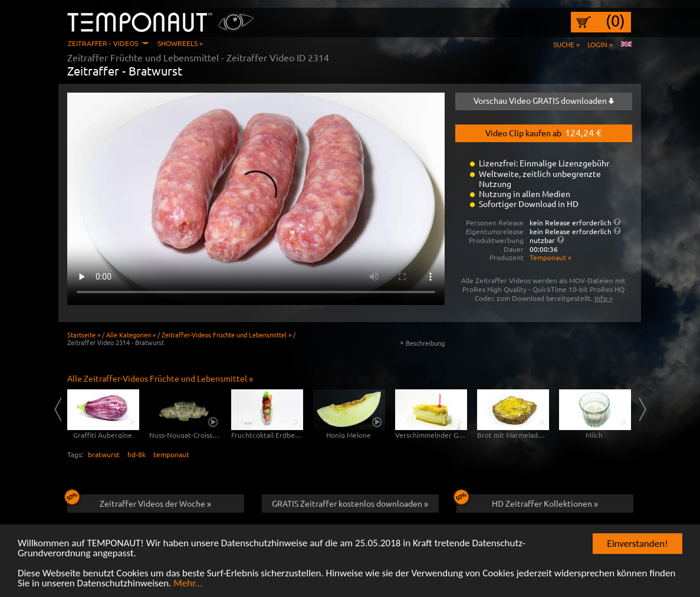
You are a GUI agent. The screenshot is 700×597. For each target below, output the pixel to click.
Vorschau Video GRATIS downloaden (544, 100)
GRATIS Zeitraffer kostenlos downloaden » (350, 503)
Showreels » (180, 43)
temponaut (171, 454)
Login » (600, 44)
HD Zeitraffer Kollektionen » (527, 501)
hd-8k (137, 454)
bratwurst (104, 454)
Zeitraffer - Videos (103, 43)
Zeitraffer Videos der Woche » (139, 501)
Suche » (566, 44)
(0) (615, 21)
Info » (604, 298)
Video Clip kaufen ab (543, 132)
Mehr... (188, 584)
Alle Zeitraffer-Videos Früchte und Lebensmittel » (160, 378)
